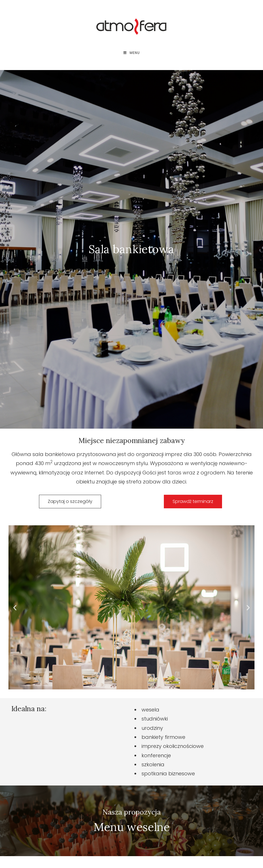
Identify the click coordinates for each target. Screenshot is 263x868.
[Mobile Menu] (132, 53)
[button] (15, 608)
